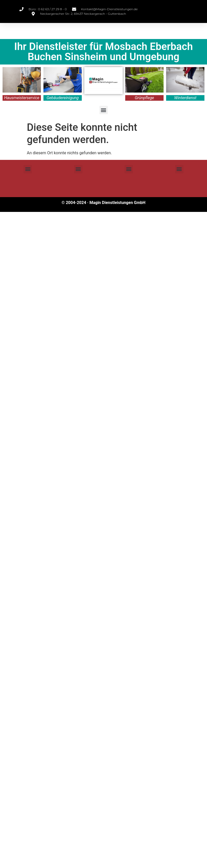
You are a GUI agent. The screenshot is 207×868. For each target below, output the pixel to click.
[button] (104, 110)
